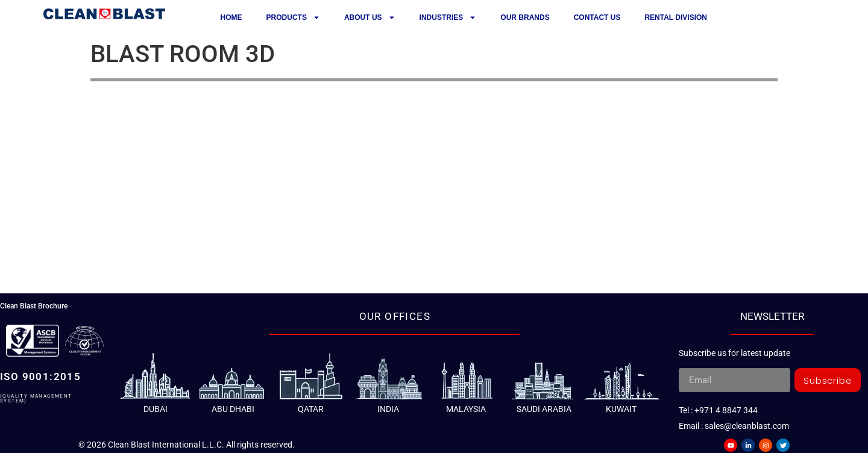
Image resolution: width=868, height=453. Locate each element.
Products (293, 17)
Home (231, 17)
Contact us (597, 17)
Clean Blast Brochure (34, 306)
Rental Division (676, 17)
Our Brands (525, 17)
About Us (370, 17)
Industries (448, 17)
